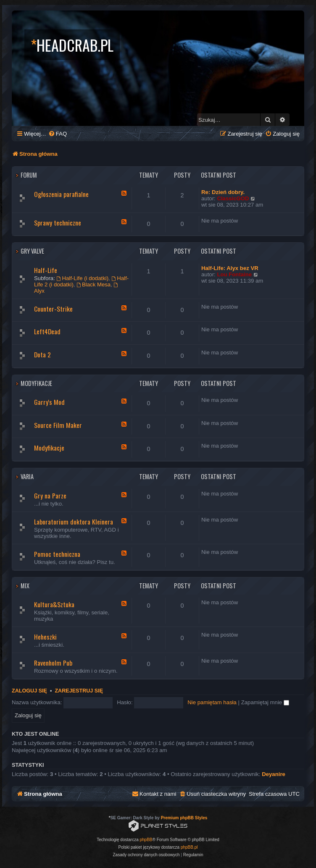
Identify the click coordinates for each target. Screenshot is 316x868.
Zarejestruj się (79, 691)
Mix (25, 586)
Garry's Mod (49, 402)
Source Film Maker (58, 425)
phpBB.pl (189, 847)
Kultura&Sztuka (54, 604)
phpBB (146, 840)
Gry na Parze (50, 496)
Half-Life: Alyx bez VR (230, 268)
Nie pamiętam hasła (212, 702)
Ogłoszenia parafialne (61, 194)
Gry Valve (32, 251)
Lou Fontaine (234, 274)
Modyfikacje (36, 383)
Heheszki (45, 637)
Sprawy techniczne (58, 223)
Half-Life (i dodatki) (83, 278)
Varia (27, 476)
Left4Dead (47, 331)
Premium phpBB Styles (184, 818)
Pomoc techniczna (57, 554)
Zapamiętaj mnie (265, 702)
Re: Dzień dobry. (223, 192)
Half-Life (46, 270)
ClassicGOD (233, 198)
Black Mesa (93, 285)
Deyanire (274, 774)
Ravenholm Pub (53, 663)
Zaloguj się (29, 691)
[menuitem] (58, 134)
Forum (29, 175)
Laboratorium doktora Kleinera (74, 522)
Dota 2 (42, 354)
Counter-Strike (53, 309)
